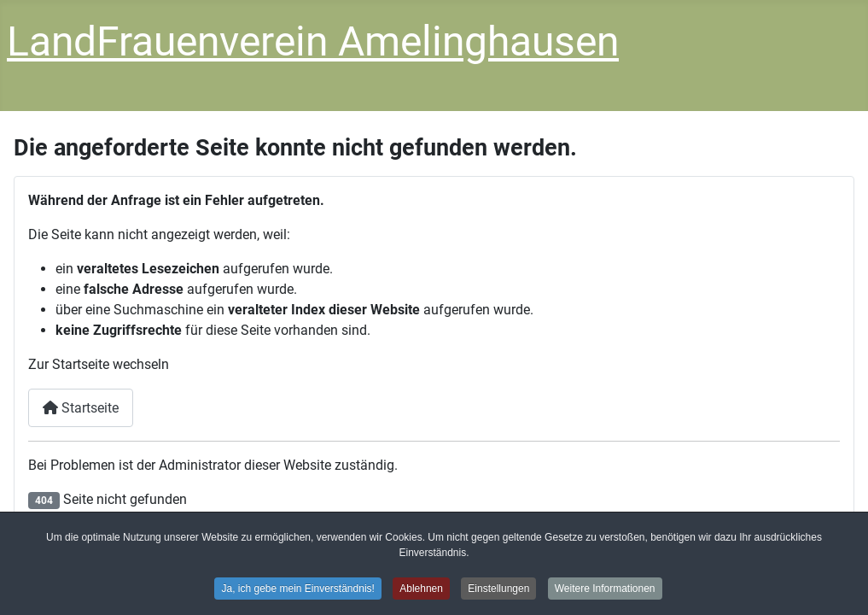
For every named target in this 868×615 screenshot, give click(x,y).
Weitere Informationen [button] (605, 589)
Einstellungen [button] (498, 589)
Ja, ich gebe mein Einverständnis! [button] (297, 589)
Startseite (81, 408)
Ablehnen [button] (421, 589)
